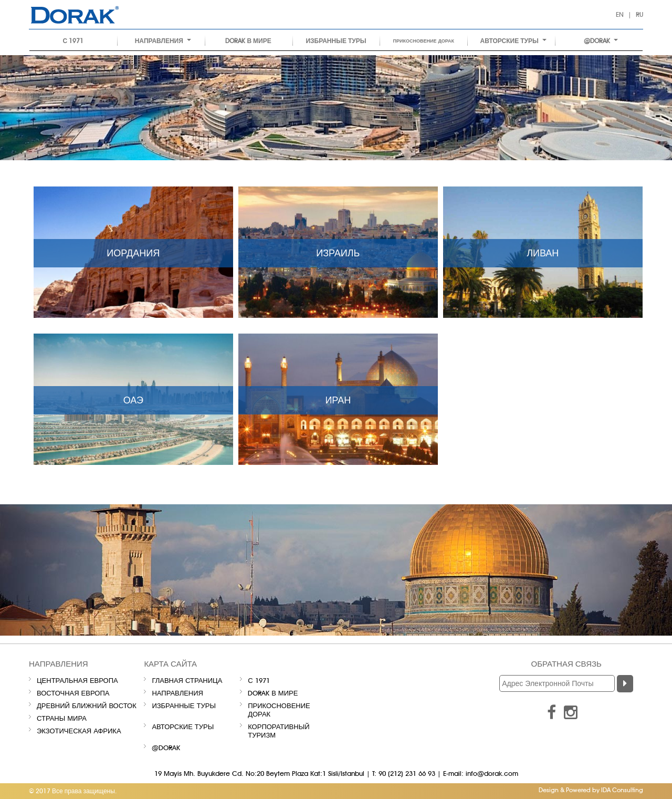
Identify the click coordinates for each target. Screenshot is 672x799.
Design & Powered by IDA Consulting (591, 790)
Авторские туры (513, 41)
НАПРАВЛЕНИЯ (163, 41)
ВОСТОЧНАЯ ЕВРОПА (73, 693)
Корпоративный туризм (279, 731)
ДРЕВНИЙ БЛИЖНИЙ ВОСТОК (87, 705)
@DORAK (601, 41)
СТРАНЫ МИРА (62, 718)
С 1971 (73, 41)
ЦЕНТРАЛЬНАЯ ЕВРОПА (77, 680)
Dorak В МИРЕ (248, 41)
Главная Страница (187, 680)
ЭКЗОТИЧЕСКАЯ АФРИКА (79, 731)
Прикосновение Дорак (424, 41)
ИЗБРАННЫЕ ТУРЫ (336, 41)
